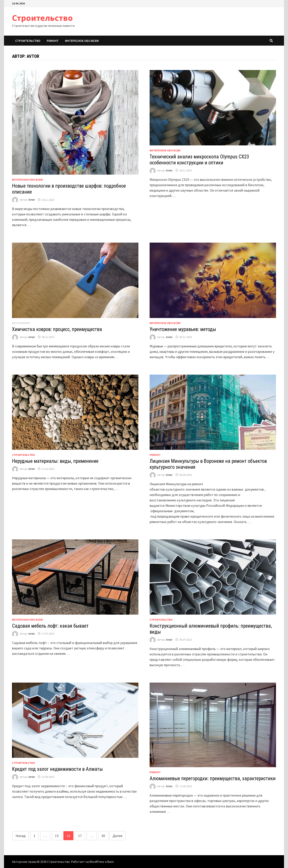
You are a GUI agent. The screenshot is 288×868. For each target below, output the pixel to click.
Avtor (32, 200)
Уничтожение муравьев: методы (183, 329)
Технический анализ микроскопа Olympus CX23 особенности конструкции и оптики (199, 160)
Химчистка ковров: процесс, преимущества (57, 329)
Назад (21, 836)
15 (57, 836)
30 (103, 836)
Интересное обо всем (82, 41)
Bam (110, 862)
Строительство (42, 18)
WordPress (97, 862)
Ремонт (53, 41)
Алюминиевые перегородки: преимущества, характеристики (213, 778)
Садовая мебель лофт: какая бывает (50, 626)
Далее (117, 836)
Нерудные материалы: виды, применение (55, 461)
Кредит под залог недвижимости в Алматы (57, 769)
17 (80, 836)
